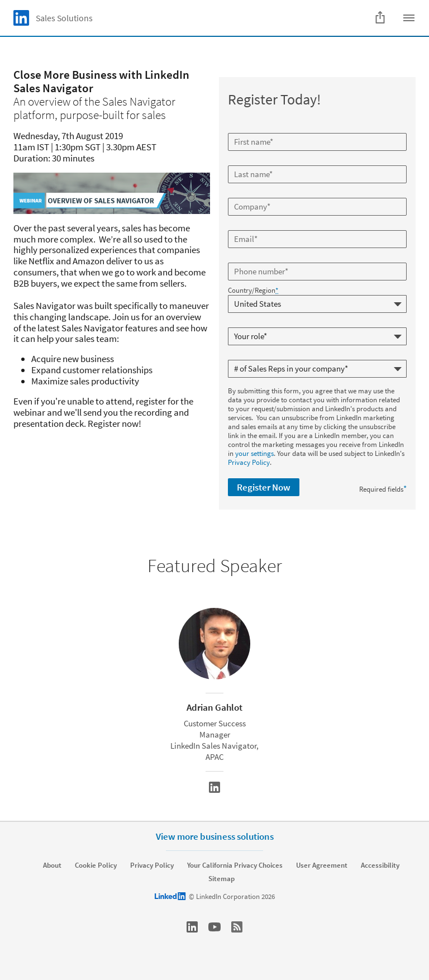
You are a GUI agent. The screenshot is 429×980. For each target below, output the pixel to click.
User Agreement (322, 865)
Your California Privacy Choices (235, 865)
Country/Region (253, 291)
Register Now (264, 487)
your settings (254, 453)
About (52, 865)
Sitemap (221, 879)
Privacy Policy (249, 462)
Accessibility (380, 865)
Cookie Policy (96, 865)
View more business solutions (215, 836)
